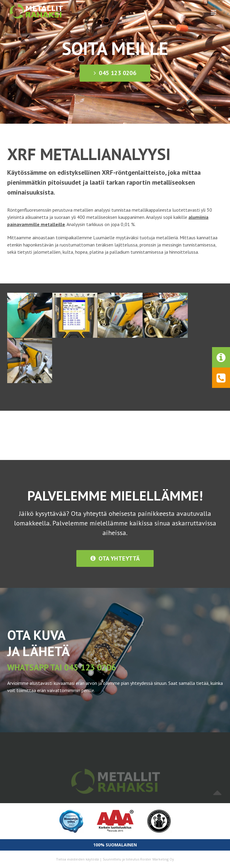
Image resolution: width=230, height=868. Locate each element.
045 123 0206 (115, 73)
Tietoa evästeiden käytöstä (77, 859)
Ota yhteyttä (115, 558)
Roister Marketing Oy (157, 859)
